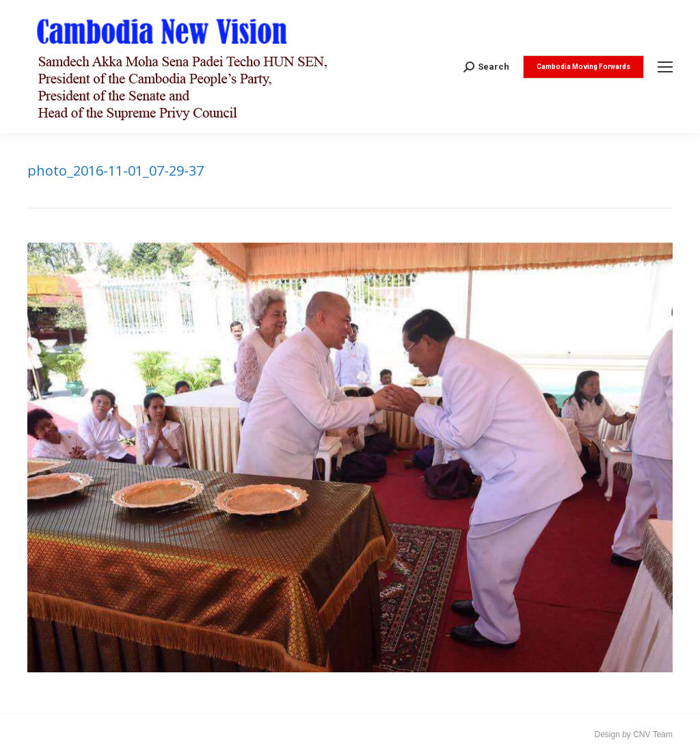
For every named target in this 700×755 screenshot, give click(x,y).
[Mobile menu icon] (665, 67)
